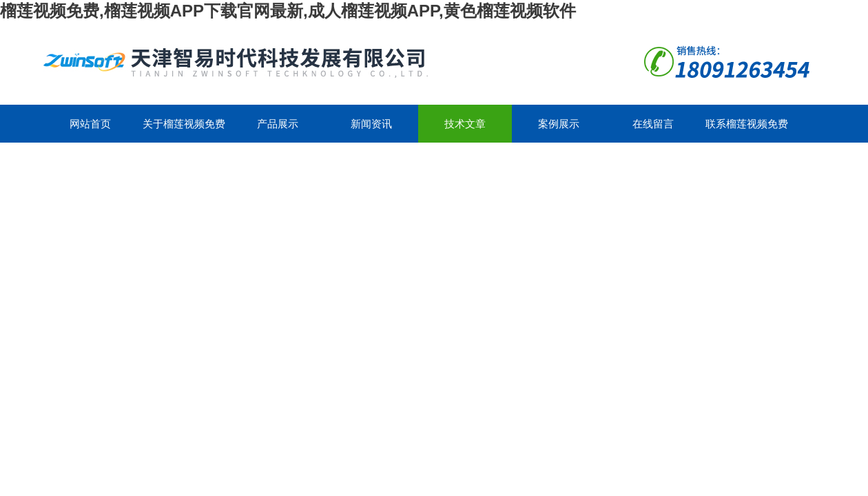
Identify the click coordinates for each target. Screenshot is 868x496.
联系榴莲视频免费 (747, 124)
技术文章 (465, 124)
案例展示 (559, 124)
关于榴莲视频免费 (184, 124)
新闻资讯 (371, 124)
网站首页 (90, 124)
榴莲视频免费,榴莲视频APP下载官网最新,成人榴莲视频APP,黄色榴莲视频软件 (288, 11)
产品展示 (278, 124)
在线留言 (653, 124)
